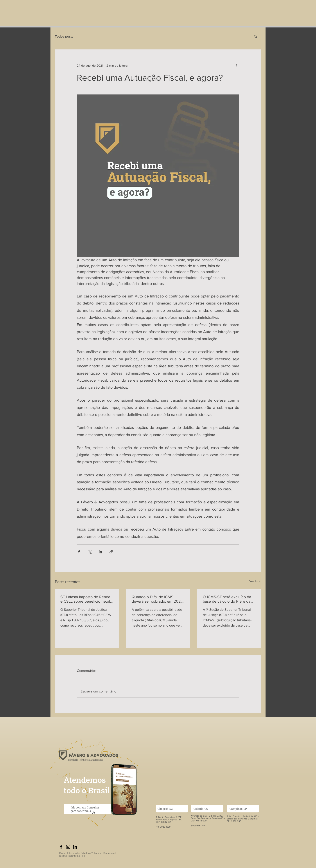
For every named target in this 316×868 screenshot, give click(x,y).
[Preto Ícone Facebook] (61, 847)
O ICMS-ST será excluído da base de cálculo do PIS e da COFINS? (227, 599)
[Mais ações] (237, 65)
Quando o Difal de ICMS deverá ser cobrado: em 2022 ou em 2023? (157, 599)
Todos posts (64, 36)
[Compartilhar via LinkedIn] (100, 552)
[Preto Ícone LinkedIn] (75, 847)
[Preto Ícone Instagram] (68, 847)
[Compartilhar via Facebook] (79, 552)
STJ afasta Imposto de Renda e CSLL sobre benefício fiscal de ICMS (85, 599)
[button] (256, 36)
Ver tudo (255, 581)
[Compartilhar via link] (111, 552)
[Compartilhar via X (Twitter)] (90, 552)
